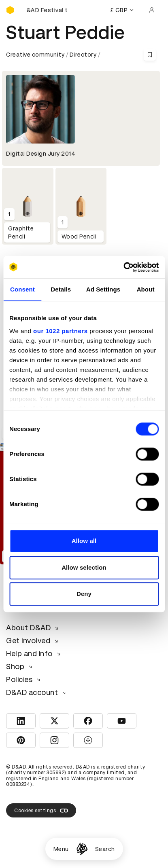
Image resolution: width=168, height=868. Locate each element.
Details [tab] (61, 289)
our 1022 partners (60, 331)
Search (105, 849)
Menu (61, 849)
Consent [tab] (22, 289)
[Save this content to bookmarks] (150, 55)
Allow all (84, 541)
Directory (83, 55)
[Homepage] (82, 849)
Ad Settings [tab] (103, 289)
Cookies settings (41, 811)
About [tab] (146, 289)
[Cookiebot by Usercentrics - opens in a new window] (123, 267)
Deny (84, 594)
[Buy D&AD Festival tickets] (47, 10)
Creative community (35, 55)
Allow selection (84, 567)
